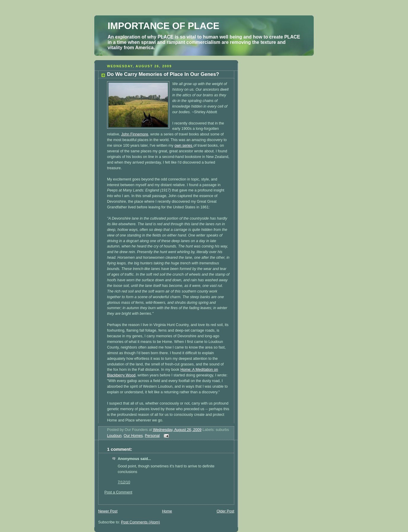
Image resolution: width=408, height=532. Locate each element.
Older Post (225, 511)
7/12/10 (124, 482)
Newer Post (108, 511)
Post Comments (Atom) (140, 522)
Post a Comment (118, 492)
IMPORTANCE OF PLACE (164, 26)
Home (167, 511)
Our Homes (133, 436)
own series (184, 146)
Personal (152, 436)
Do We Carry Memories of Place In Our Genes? (163, 74)
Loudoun (114, 436)
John (135, 134)
